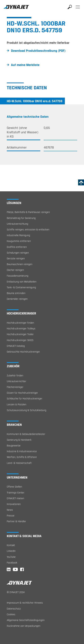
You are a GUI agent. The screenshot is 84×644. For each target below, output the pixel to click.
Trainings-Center (16, 493)
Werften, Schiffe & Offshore (22, 457)
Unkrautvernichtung (17, 224)
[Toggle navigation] (78, 9)
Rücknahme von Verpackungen (24, 626)
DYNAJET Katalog (16, 346)
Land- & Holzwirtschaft (19, 463)
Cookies (11, 614)
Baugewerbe (14, 445)
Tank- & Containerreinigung (21, 287)
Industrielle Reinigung (18, 235)
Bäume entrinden (16, 293)
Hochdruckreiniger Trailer (20, 334)
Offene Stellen (14, 487)
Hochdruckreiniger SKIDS (20, 340)
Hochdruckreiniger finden (20, 323)
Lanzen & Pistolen (17, 404)
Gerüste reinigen (16, 258)
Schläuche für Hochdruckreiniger (25, 398)
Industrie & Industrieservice (22, 451)
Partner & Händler (16, 521)
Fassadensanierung (18, 276)
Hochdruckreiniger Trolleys (21, 328)
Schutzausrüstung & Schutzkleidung (27, 410)
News (10, 510)
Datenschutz (14, 609)
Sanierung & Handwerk (19, 440)
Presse (11, 516)
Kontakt (11, 545)
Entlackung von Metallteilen (22, 282)
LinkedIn (11, 551)
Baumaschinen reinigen (20, 264)
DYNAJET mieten (15, 498)
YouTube (11, 557)
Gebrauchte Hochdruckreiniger (23, 352)
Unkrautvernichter (17, 381)
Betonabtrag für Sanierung (21, 218)
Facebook (12, 563)
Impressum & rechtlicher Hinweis (25, 603)
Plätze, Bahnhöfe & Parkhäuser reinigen (28, 212)
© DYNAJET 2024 (16, 592)
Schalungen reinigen (18, 253)
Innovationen (14, 504)
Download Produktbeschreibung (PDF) (38, 51)
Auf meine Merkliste (25, 65)
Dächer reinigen (15, 270)
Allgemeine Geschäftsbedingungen (26, 620)
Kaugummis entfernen (19, 241)
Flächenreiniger (15, 387)
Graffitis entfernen (17, 247)
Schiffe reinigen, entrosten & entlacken (28, 229)
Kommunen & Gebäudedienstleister (26, 434)
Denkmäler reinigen (17, 299)
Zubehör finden (15, 375)
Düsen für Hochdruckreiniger (22, 393)
